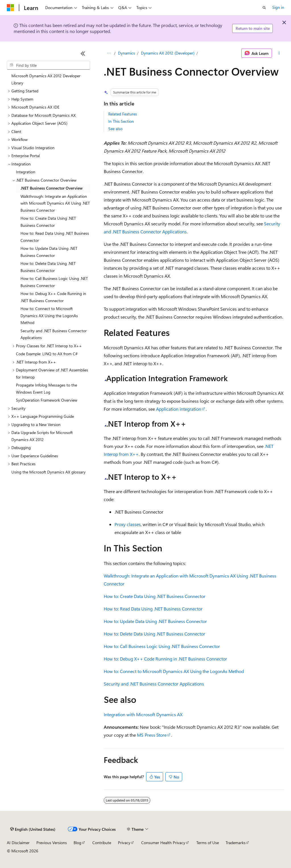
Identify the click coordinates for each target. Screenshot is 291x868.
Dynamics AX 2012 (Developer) (168, 53)
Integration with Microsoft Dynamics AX (143, 714)
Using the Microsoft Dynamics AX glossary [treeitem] (48, 472)
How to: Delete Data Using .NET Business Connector (154, 634)
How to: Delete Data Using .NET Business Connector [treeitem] (48, 267)
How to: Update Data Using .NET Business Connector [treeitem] (49, 252)
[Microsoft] (11, 8)
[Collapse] (83, 53)
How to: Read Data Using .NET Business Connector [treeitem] (55, 237)
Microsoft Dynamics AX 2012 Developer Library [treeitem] (46, 79)
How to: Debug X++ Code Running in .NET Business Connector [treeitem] (53, 297)
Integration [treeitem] (26, 172)
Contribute (102, 843)
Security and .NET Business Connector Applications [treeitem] (54, 334)
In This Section (121, 121)
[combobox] (48, 65)
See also (115, 129)
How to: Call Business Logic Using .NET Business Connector (162, 646)
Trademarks (236, 843)
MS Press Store (152, 735)
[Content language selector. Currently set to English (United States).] (33, 829)
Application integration (179, 409)
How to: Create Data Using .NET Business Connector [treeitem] (48, 222)
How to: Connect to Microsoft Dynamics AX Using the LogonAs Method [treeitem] (49, 315)
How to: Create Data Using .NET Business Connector (155, 596)
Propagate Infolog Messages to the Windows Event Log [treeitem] (46, 389)
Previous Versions (52, 843)
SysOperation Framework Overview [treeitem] (47, 400)
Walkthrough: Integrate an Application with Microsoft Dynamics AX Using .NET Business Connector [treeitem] (55, 203)
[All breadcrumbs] (109, 53)
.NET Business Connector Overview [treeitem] (52, 188)
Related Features (123, 114)
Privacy (124, 843)
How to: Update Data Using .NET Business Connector (155, 621)
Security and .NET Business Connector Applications (154, 684)
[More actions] (279, 53)
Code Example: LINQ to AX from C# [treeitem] (47, 354)
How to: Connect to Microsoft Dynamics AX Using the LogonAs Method (174, 671)
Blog (77, 843)
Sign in (278, 7)
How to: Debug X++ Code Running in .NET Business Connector (165, 659)
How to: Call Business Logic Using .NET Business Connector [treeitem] (54, 282)
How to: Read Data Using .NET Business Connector (153, 609)
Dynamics (126, 53)
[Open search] (264, 8)
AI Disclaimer (18, 843)
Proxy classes (128, 524)
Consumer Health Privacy (163, 843)
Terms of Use (208, 843)
